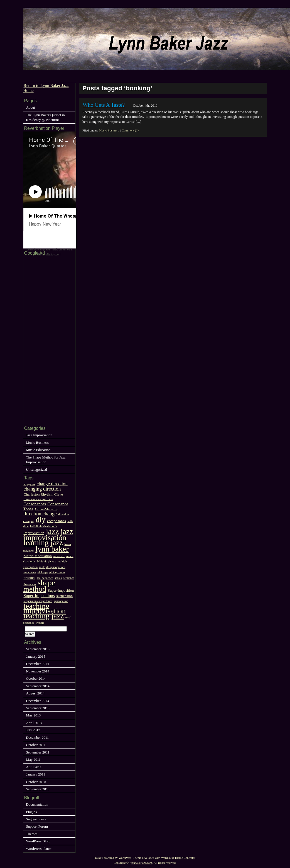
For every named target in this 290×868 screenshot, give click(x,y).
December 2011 (38, 737)
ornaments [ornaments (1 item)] (30, 572)
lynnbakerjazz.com (141, 863)
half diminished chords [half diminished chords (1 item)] (44, 526)
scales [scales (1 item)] (58, 578)
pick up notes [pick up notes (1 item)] (57, 572)
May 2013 (34, 715)
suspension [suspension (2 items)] (64, 596)
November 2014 (38, 671)
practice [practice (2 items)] (30, 578)
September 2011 (38, 752)
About (31, 107)
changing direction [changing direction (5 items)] (42, 489)
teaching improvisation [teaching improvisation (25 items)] (45, 608)
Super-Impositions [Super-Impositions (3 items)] (39, 595)
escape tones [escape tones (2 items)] (56, 521)
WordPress (125, 858)
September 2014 (38, 686)
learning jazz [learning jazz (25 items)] (43, 542)
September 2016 (38, 649)
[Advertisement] (40, 340)
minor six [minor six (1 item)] (59, 556)
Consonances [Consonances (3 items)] (35, 504)
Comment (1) (130, 130)
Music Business (109, 130)
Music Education (38, 450)
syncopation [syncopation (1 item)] (61, 601)
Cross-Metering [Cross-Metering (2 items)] (46, 509)
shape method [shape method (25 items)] (39, 586)
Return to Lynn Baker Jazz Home (46, 88)
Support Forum (37, 826)
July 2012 (33, 730)
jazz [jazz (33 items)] (52, 531)
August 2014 (35, 693)
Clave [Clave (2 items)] (59, 494)
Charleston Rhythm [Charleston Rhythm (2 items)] (38, 494)
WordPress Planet (39, 849)
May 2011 (33, 760)
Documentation (37, 804)
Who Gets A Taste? (104, 105)
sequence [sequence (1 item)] (69, 578)
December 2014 (38, 664)
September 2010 (38, 789)
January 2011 (36, 774)
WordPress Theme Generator (178, 858)
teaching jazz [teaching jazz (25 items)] (44, 616)
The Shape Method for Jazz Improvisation (46, 460)
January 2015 (36, 656)
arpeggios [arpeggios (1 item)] (29, 484)
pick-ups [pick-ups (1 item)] (43, 572)
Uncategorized (37, 470)
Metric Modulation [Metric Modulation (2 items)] (38, 556)
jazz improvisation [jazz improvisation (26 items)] (48, 534)
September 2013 (38, 708)
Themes (32, 834)
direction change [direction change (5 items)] (40, 514)
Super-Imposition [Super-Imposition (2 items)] (61, 590)
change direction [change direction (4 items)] (52, 484)
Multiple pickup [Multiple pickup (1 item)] (46, 561)
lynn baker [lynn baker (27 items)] (52, 549)
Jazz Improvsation (39, 435)
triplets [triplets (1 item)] (40, 623)
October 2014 (36, 678)
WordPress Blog (38, 841)
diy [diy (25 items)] (40, 519)
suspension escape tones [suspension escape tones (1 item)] (38, 601)
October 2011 (36, 745)
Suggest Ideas (36, 819)
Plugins (32, 812)
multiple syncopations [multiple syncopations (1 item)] (52, 567)
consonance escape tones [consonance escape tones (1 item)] (38, 499)
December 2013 (38, 701)
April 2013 (34, 723)
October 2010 (36, 782)
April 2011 (34, 767)
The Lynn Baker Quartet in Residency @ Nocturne (46, 117)
